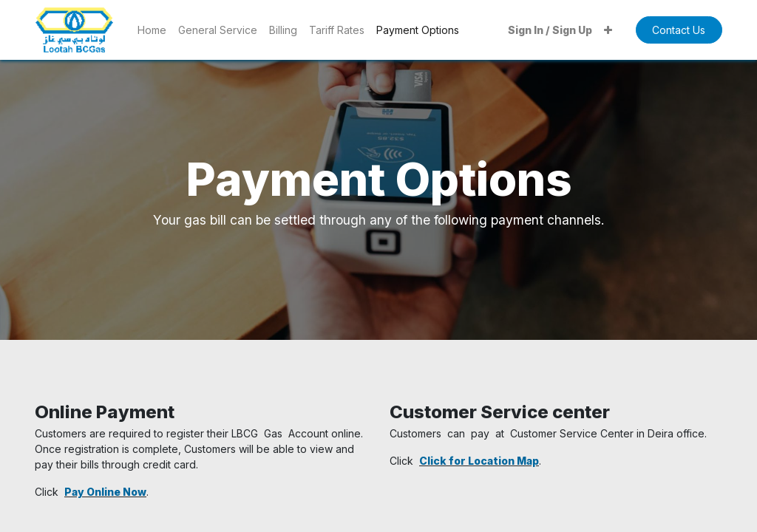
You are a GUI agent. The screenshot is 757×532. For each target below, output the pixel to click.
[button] (608, 30)
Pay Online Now (105, 492)
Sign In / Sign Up (550, 30)
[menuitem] (152, 30)
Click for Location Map (479, 461)
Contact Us (679, 30)
